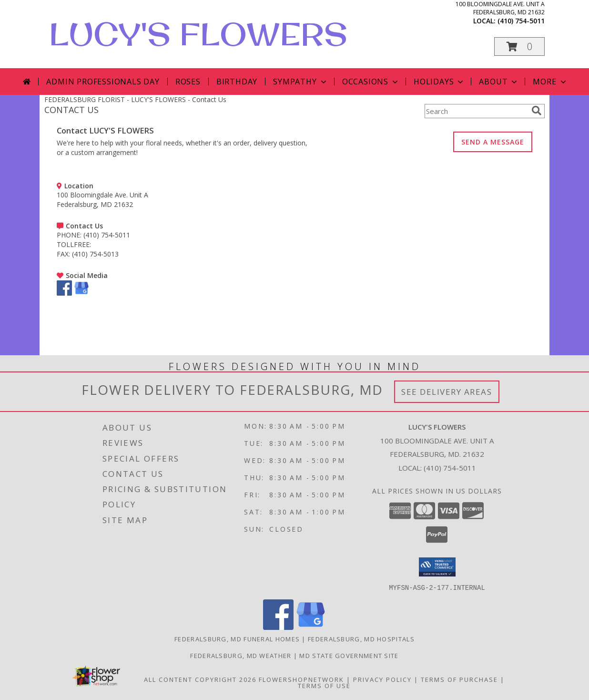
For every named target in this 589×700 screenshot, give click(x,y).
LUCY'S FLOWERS (198, 34)
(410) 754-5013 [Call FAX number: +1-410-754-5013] (95, 254)
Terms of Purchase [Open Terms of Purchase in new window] (459, 679)
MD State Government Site (349, 655)
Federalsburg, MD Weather (241, 655)
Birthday (237, 82)
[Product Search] (476, 111)
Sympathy (300, 82)
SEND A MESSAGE (493, 142)
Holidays (439, 82)
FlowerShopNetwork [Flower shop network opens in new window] (301, 679)
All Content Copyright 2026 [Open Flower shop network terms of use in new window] (200, 679)
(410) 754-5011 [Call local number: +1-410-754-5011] (521, 21)
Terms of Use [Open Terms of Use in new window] (324, 685)
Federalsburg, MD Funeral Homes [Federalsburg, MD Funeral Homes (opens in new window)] (237, 638)
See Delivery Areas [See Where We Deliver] (447, 392)
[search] (537, 111)
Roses (188, 82)
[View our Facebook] (64, 293)
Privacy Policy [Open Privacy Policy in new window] (382, 679)
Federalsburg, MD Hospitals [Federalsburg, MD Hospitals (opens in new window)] (361, 638)
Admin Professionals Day (103, 82)
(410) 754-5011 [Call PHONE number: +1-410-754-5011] (107, 235)
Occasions (371, 82)
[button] (519, 46)
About (499, 82)
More (550, 82)
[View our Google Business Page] (81, 293)
